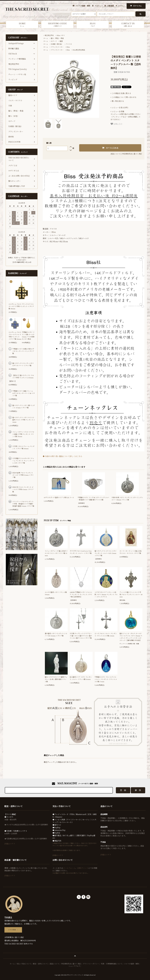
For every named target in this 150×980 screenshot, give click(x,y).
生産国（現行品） (57, 44)
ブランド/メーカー (57, 47)
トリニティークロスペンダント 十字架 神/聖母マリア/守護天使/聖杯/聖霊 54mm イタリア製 (23, 504)
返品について (115, 154)
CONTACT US (128, 25)
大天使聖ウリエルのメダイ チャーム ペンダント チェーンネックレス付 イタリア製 (23, 461)
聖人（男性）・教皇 (57, 38)
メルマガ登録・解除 (83, 6)
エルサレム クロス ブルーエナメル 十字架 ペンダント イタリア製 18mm (15, 336)
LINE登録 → (13, 930)
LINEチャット (83, 868)
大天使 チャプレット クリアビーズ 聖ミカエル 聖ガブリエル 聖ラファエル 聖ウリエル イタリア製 (81, 636)
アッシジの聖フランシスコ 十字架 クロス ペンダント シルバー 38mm (131, 594)
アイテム (135, 6)
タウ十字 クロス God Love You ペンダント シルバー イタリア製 (81, 552)
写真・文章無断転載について (112, 964)
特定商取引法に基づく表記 (132, 154)
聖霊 (61, 41)
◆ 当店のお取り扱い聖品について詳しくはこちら (62, 456)
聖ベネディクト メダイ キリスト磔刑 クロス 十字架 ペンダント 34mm (23, 420)
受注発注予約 (49, 35)
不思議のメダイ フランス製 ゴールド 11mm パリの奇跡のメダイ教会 (28, 336)
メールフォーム (69, 868)
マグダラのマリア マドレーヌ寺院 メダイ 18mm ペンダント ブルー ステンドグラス (106, 594)
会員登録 (111, 6)
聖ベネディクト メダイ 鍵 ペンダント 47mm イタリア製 (24, 406)
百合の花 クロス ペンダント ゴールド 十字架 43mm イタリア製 (23, 489)
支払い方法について (24, 964)
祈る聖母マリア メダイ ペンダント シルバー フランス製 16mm (81, 678)
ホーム (46, 38)
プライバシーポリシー (91, 964)
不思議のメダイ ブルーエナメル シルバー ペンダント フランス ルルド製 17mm (106, 679)
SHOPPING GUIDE (57, 25)
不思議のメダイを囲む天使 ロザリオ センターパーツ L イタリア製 (23, 351)
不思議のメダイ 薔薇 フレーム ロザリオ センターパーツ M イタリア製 (24, 393)
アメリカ (69, 44)
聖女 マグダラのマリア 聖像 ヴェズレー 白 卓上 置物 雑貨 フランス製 (56, 679)
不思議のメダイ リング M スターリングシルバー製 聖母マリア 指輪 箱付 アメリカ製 (93, 499)
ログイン (121, 6)
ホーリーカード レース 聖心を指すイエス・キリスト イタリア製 (130, 552)
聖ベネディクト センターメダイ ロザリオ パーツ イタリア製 (23, 364)
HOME (22, 25)
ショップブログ (74, 966)
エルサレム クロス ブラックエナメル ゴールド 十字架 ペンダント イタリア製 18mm (21, 306)
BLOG (93, 25)
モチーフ (54, 41)
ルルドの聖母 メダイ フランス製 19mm (56, 593)
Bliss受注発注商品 (79, 50)
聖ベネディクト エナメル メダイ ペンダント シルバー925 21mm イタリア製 (106, 553)
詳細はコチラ (10, 844)
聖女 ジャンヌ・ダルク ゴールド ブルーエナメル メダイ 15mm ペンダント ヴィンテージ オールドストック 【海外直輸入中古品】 (131, 637)
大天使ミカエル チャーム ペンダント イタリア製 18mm (23, 447)
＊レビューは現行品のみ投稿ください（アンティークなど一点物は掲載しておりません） (126, 115)
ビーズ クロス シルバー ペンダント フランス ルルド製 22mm (106, 635)
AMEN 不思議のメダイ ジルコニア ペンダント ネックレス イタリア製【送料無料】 (81, 594)
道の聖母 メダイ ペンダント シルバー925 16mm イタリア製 (56, 635)
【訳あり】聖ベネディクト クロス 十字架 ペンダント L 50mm (23, 376)
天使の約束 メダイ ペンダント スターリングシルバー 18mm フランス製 (127, 499)
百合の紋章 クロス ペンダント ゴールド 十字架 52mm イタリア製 (23, 475)
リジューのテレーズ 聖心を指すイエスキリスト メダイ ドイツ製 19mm (56, 553)
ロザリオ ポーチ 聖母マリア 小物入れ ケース (59, 497)
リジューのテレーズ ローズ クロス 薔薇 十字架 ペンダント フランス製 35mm (23, 434)
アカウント (99, 6)
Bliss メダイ (61, 35)
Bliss (68, 47)
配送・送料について (40, 964)
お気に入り (116, 124)
